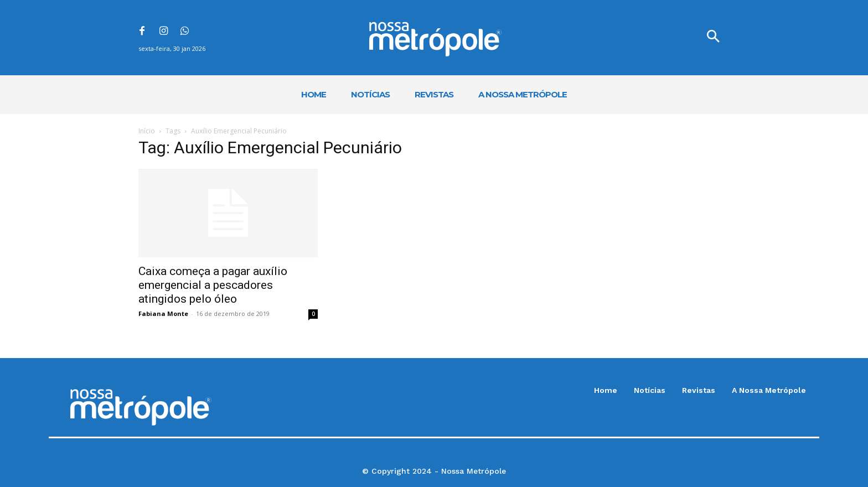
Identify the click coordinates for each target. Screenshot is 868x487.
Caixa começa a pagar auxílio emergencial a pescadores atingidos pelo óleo (213, 285)
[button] (713, 38)
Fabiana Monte (163, 314)
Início (147, 131)
